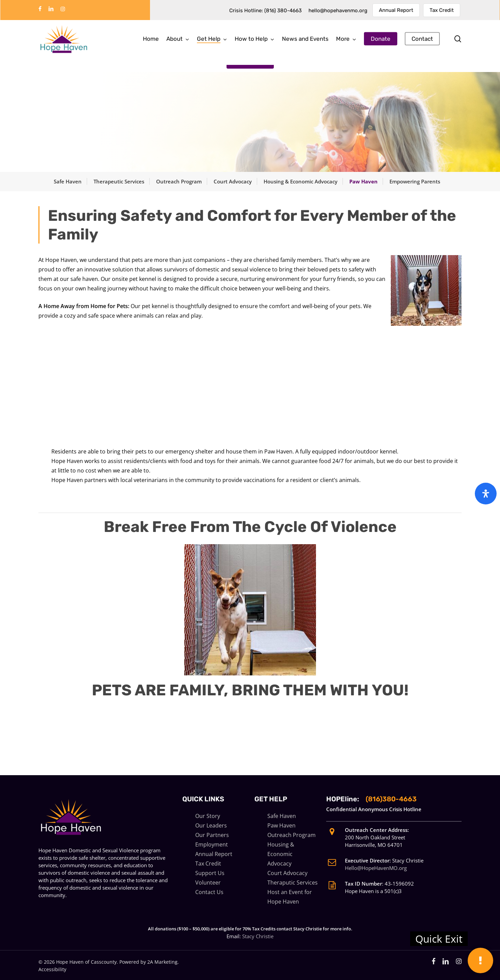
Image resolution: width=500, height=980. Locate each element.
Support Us (210, 873)
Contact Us (209, 892)
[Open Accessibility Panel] (486, 494)
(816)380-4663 (391, 799)
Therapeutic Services (119, 181)
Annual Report (214, 854)
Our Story (208, 816)
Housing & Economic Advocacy (301, 181)
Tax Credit (208, 863)
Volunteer (208, 883)
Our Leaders (211, 825)
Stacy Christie (258, 936)
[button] (250, 60)
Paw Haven (363, 181)
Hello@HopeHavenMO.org (376, 868)
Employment (212, 844)
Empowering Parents (415, 181)
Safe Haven (68, 181)
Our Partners (212, 835)
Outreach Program (179, 181)
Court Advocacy (233, 181)
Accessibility (52, 969)
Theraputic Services (293, 883)
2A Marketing (162, 962)
